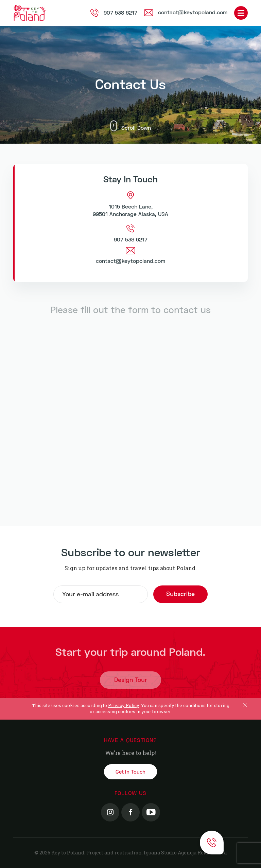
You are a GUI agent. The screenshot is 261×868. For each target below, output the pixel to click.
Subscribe (180, 594)
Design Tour (131, 682)
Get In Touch (130, 772)
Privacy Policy (124, 705)
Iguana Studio (160, 853)
